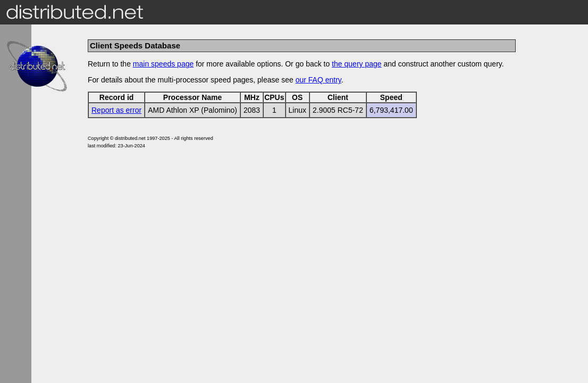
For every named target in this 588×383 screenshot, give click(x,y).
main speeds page (163, 64)
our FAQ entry (318, 80)
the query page (356, 64)
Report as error (116, 110)
